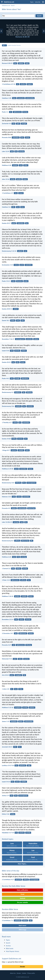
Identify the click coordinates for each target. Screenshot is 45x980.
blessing (25, 112)
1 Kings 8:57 (6, 450)
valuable (15, 165)
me (6, 962)
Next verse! (22, 926)
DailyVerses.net (6, 5)
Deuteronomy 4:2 (8, 392)
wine (23, 320)
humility (19, 179)
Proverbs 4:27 (6, 645)
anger (29, 765)
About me (13, 973)
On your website (23, 902)
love (15, 63)
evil (13, 645)
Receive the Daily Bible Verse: (14, 886)
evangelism (18, 675)
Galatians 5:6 (6, 207)
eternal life (18, 880)
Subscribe (38, 2)
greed (14, 223)
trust (21, 165)
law (27, 223)
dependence (25, 378)
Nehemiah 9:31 (7, 659)
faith (13, 207)
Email (23, 894)
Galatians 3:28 (7, 98)
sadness (36, 339)
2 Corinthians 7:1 (7, 920)
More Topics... (22, 864)
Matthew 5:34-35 (8, 596)
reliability (18, 406)
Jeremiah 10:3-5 (7, 747)
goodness (32, 707)
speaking (17, 596)
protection (29, 339)
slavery (25, 179)
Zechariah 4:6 (6, 124)
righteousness (17, 112)
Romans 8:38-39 (7, 63)
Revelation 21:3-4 (8, 619)
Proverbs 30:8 (6, 137)
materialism (16, 137)
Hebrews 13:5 (6, 497)
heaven (30, 469)
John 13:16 (6, 179)
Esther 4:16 (6, 814)
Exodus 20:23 (6, 362)
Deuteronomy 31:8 (8, 483)
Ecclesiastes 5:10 (7, 265)
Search (13, 5)
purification (18, 920)
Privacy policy (31, 973)
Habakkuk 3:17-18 (8, 833)
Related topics (8, 839)
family (27, 450)
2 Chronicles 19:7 (8, 633)
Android (22, 898)
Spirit (18, 124)
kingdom (30, 84)
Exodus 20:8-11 (7, 309)
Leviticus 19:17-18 (8, 765)
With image (23, 930)
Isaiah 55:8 (5, 351)
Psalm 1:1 (5, 112)
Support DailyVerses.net (12, 959)
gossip (26, 281)
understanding (30, 98)
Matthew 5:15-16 (8, 707)
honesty (31, 633)
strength (24, 124)
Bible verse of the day (11, 871)
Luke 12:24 (5, 151)
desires (21, 721)
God (13, 124)
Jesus (14, 98)
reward (21, 193)
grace (15, 659)
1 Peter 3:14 (6, 580)
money (27, 137)
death (27, 63)
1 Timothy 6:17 (7, 422)
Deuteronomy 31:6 (8, 406)
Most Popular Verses (12, 951)
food (22, 137)
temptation (14, 721)
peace (17, 782)
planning (17, 351)
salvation (23, 84)
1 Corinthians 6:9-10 (9, 84)
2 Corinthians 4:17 (8, 880)
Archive (8, 946)
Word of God (31, 508)
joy (20, 422)
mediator (21, 63)
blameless (20, 281)
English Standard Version (14, 45)
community (21, 98)
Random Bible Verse (10, 909)
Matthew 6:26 (7, 165)
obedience (18, 392)
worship (25, 569)
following (29, 392)
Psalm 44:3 (6, 378)
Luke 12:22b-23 (7, 522)
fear (24, 406)
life (16, 151)
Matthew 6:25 (7, 557)
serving (13, 179)
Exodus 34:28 (6, 439)
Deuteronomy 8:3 (8, 541)
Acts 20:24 (5, 675)
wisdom (24, 351)
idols (18, 362)
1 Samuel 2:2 (6, 569)
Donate (22, 967)
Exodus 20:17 (6, 223)
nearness (20, 439)
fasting (13, 320)
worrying (21, 151)
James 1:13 (6, 721)
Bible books (10, 948)
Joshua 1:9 (5, 796)
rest (25, 251)
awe (16, 633)
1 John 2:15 (6, 689)
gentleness (23, 765)
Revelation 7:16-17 (8, 339)
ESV (4, 45)
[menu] (43, 3)
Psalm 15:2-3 (6, 281)
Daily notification (22, 890)
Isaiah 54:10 (6, 782)
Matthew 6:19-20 (8, 469)
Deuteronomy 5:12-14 (9, 251)
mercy (20, 659)
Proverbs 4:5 (6, 508)
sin (17, 84)
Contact (24, 973)
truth (13, 281)
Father (26, 165)
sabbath (20, 251)
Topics (32, 2)
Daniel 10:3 (6, 320)
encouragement (20, 339)
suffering (17, 541)
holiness (18, 569)
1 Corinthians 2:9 (7, 193)
